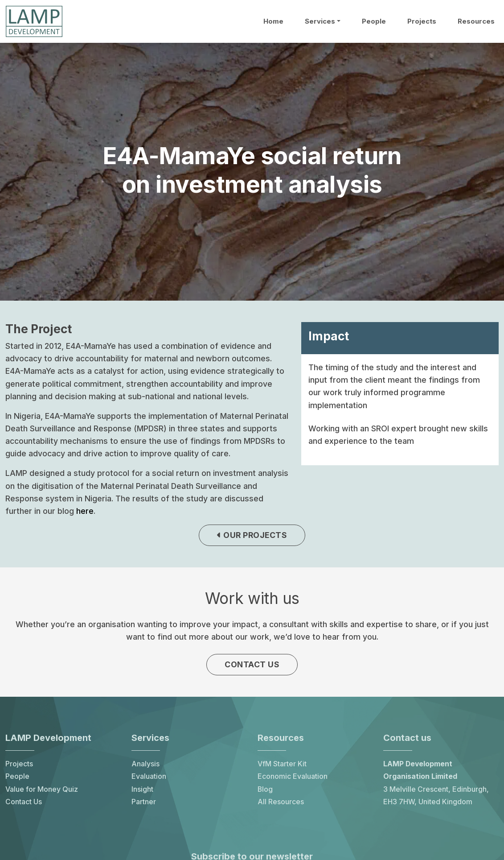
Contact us (252, 666)
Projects (422, 21)
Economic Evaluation (293, 779)
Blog (265, 791)
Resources (476, 21)
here (85, 511)
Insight (142, 791)
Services (320, 21)
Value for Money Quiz (42, 791)
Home (273, 21)
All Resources (281, 804)
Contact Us (24, 804)
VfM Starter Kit (282, 766)
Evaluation (149, 779)
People (374, 21)
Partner (144, 804)
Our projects (252, 536)
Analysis (145, 766)
